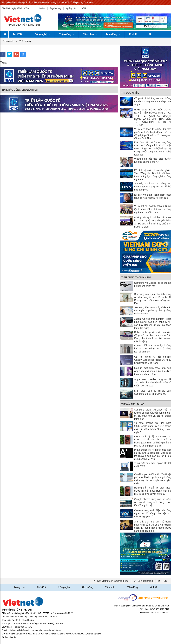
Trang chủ (8, 41)
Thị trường (67, 34)
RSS (164, 581)
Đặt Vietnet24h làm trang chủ (113, 581)
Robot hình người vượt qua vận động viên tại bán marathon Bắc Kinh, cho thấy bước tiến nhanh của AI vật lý (153, 337)
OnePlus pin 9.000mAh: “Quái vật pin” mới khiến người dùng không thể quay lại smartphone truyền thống (153, 479)
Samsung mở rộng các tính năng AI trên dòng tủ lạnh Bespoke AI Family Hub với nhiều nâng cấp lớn (153, 299)
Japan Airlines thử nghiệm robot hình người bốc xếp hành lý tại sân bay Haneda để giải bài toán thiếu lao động (153, 323)
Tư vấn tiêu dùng (133, 404)
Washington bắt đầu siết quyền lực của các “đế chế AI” (153, 160)
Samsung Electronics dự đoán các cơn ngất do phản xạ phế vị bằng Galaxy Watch (153, 310)
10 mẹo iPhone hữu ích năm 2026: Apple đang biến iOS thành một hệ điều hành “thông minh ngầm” (153, 428)
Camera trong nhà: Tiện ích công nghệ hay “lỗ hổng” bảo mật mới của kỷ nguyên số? (153, 513)
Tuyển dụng (56, 8)
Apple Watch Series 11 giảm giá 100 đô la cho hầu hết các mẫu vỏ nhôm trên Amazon (153, 383)
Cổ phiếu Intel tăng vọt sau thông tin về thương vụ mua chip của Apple (153, 101)
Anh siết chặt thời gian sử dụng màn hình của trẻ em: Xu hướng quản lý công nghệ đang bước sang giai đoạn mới (153, 526)
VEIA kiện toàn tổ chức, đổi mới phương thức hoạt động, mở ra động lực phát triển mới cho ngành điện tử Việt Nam (153, 134)
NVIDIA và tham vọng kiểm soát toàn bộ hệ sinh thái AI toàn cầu (153, 196)
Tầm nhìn (90, 34)
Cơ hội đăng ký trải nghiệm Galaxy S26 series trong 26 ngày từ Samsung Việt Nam (153, 360)
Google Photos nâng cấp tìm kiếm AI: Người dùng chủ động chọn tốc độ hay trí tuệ (153, 502)
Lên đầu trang (145, 581)
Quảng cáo (71, 8)
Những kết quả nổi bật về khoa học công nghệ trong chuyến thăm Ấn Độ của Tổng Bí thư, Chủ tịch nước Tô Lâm (153, 222)
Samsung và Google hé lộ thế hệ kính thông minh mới (153, 284)
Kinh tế (135, 34)
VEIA (84, 8)
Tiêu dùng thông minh (136, 277)
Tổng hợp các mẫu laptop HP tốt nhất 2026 (153, 465)
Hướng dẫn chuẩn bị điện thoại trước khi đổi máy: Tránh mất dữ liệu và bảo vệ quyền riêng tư (153, 491)
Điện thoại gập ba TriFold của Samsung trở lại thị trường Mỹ (153, 392)
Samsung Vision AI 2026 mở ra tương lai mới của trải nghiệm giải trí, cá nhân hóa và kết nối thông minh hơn (153, 414)
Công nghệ (42, 34)
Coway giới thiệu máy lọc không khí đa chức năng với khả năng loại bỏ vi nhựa (153, 349)
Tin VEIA (19, 34)
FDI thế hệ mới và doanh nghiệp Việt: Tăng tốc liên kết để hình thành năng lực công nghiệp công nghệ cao (153, 175)
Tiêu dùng (113, 34)
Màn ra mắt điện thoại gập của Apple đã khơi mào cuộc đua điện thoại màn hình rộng (153, 371)
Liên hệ (41, 8)
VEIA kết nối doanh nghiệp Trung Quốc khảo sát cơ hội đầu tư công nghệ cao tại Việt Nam (153, 209)
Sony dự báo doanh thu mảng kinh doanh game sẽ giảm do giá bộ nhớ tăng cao (153, 187)
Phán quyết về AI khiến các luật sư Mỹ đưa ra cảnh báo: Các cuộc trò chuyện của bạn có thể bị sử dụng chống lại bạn (153, 454)
